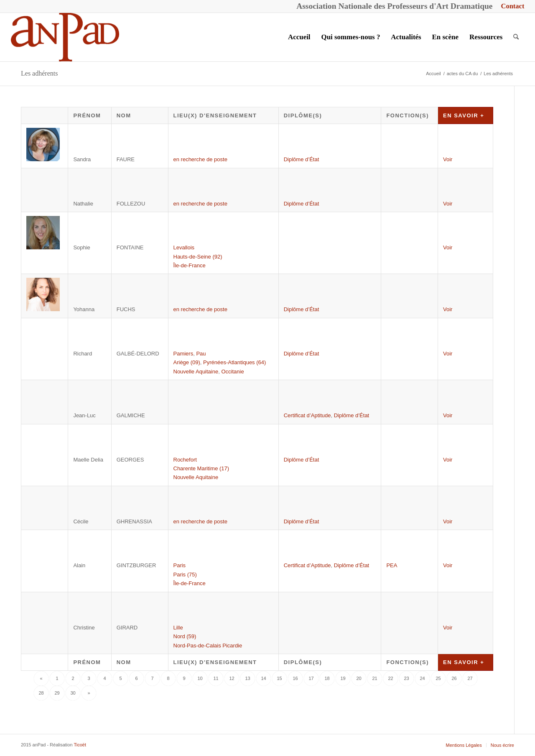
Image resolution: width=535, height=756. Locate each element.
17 (311, 678)
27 (470, 678)
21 (374, 678)
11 (216, 678)
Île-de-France (190, 265)
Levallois (184, 247)
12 (232, 678)
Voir (448, 159)
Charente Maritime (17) (201, 468)
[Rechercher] (516, 37)
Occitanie (232, 372)
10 (200, 678)
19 (343, 678)
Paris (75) (185, 575)
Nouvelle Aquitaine (196, 372)
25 (438, 678)
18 (327, 678)
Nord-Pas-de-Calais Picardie (208, 646)
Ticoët (80, 745)
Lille (178, 628)
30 (73, 693)
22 (390, 678)
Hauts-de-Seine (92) (198, 257)
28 (41, 693)
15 (279, 678)
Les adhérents (39, 73)
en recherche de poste (200, 159)
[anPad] (65, 37)
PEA (392, 565)
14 (263, 678)
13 (247, 678)
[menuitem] (510, 6)
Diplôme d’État (302, 159)
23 (406, 678)
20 (359, 678)
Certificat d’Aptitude (307, 415)
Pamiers (183, 354)
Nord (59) (185, 636)
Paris (180, 565)
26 (454, 678)
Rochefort (185, 460)
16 (295, 678)
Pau (201, 354)
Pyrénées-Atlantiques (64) (234, 362)
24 (422, 678)
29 (57, 693)
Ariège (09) (187, 362)
